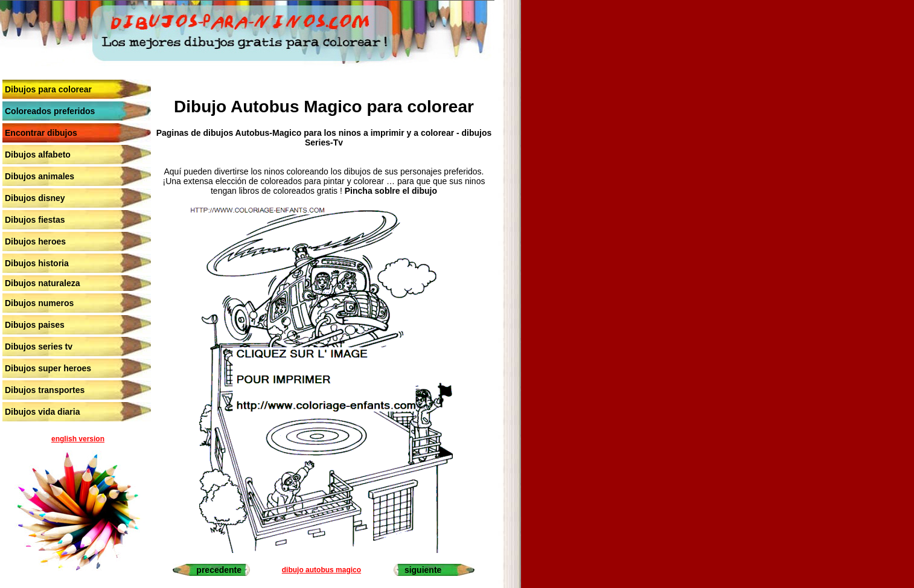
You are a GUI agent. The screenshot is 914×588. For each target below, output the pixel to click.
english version (78, 439)
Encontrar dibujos (41, 133)
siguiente (423, 570)
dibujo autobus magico (321, 570)
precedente (219, 570)
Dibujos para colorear (48, 89)
